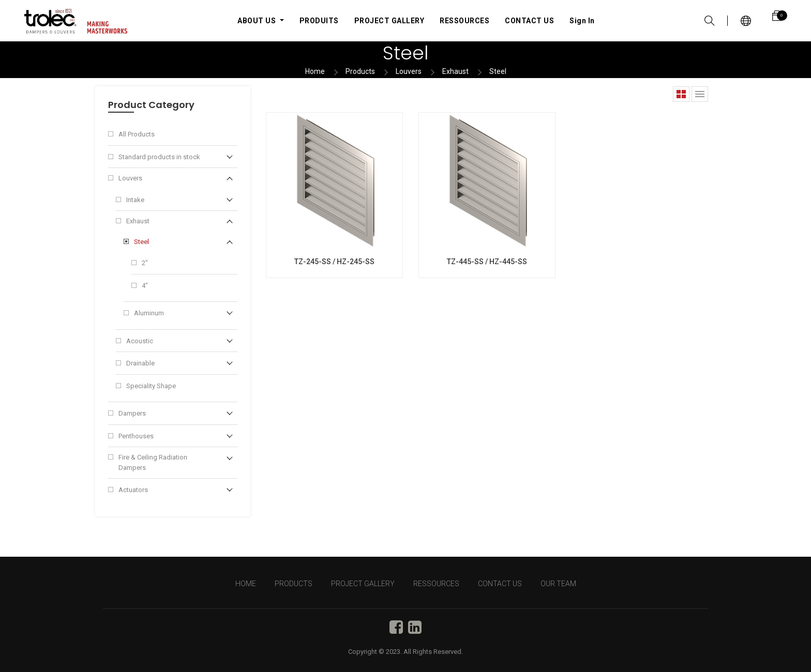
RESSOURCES (436, 584)
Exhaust (455, 71)
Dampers (132, 413)
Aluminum (149, 313)
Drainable (140, 363)
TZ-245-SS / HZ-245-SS (334, 262)
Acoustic (140, 341)
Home (315, 71)
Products (360, 71)
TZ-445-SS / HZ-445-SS (487, 262)
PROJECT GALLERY (363, 584)
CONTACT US (500, 584)
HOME (246, 584)
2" (145, 263)
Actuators (133, 490)
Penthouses (136, 436)
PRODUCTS (294, 584)
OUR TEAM (558, 584)
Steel (498, 71)
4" (145, 286)
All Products (137, 134)
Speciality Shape (151, 386)
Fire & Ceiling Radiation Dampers (153, 462)
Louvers (409, 71)
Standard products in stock (159, 157)
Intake (135, 200)
